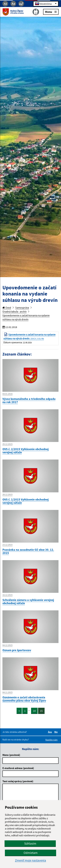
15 (41, 711)
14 (34, 711)
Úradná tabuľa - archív (14, 311)
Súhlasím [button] (30, 843)
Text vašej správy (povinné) (18, 781)
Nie (56, 732)
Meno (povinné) (11, 755)
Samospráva (22, 308)
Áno (50, 732)
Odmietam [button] (31, 853)
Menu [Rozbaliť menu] (51, 12)
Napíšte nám (51, 740)
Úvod (7, 308)
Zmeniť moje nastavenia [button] (30, 860)
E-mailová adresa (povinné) (18, 768)
